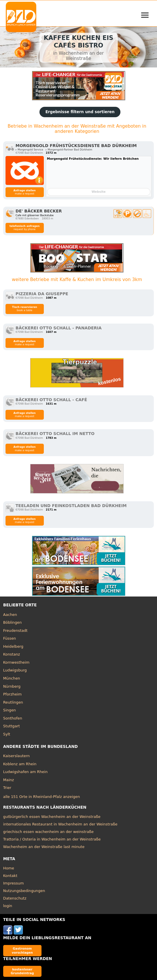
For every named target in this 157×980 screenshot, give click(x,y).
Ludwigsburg (15, 670)
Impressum (13, 883)
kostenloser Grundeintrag (22, 971)
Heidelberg (13, 646)
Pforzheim (12, 694)
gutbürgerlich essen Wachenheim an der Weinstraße (52, 817)
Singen (10, 710)
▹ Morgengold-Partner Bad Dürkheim (69, 150)
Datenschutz (15, 898)
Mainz (9, 780)
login (8, 906)
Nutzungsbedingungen (24, 891)
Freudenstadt (15, 631)
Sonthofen (13, 718)
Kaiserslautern (16, 756)
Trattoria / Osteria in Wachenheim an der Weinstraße (52, 839)
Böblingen (12, 622)
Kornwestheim (16, 662)
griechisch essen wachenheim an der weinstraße (48, 832)
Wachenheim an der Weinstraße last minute (44, 847)
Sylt (7, 734)
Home (9, 868)
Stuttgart (11, 726)
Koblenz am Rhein (20, 764)
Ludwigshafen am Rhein (25, 772)
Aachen (10, 615)
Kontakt (10, 876)
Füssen (10, 638)
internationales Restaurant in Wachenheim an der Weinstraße (60, 824)
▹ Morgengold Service (29, 150)
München (12, 678)
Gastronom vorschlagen (22, 950)
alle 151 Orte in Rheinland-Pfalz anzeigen (42, 797)
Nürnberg (12, 686)
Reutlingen (13, 702)
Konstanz (12, 654)
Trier (7, 788)
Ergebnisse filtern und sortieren (80, 112)
